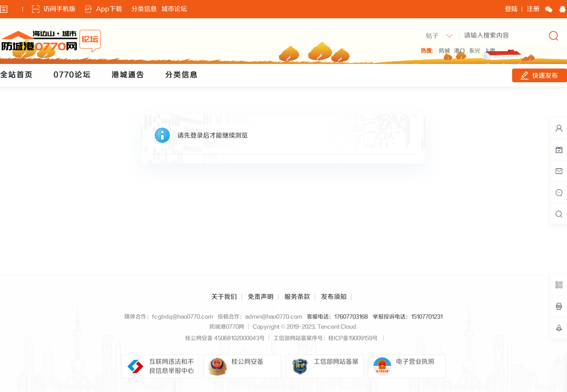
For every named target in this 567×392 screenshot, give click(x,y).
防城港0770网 (227, 327)
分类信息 (144, 9)
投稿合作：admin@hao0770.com (260, 317)
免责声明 (261, 297)
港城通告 (128, 75)
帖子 (432, 36)
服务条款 (297, 297)
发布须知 (334, 297)
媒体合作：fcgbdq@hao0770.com (169, 317)
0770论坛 (72, 75)
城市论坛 (174, 9)
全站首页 (16, 75)
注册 (533, 9)
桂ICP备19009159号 (353, 338)
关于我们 (224, 297)
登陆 (511, 9)
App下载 (109, 9)
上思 (490, 51)
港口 (460, 51)
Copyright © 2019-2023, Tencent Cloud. (305, 327)
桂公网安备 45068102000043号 (225, 338)
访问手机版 (59, 9)
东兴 (475, 51)
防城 (444, 51)
